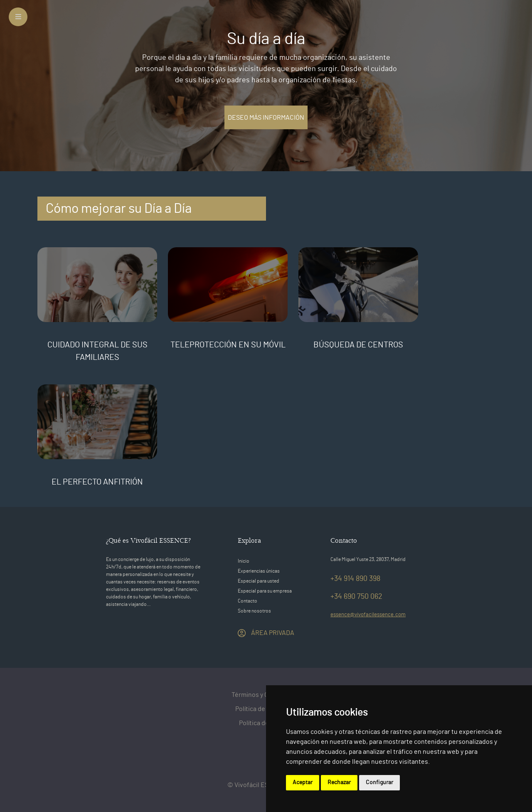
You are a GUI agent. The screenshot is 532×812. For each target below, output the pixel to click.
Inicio (244, 561)
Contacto (248, 601)
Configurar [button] (379, 782)
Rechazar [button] (339, 782)
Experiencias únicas (259, 571)
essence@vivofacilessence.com (368, 615)
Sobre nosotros (254, 611)
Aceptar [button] (303, 782)
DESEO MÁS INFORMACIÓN (266, 118)
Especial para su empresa (265, 591)
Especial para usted (259, 581)
